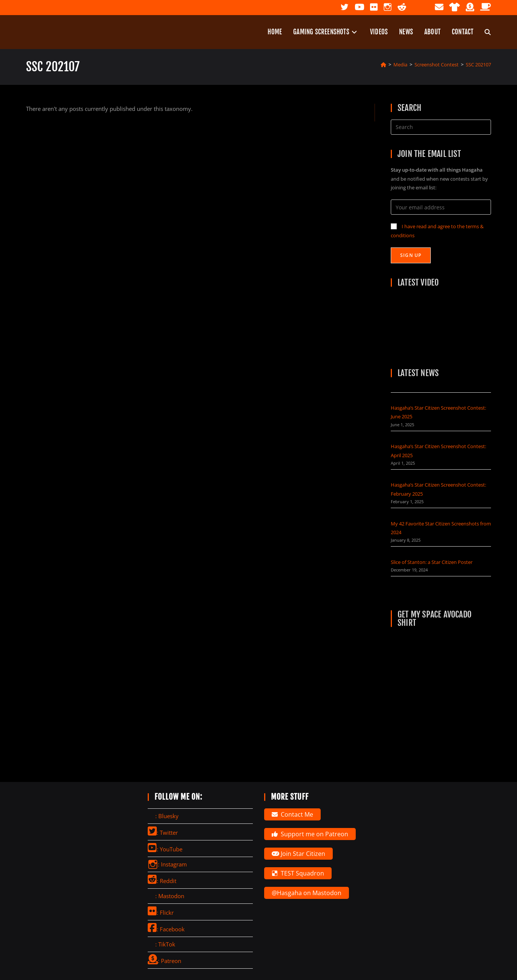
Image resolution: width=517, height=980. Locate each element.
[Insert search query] (441, 127)
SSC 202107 (478, 65)
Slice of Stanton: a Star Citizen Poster (432, 562)
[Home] (383, 65)
